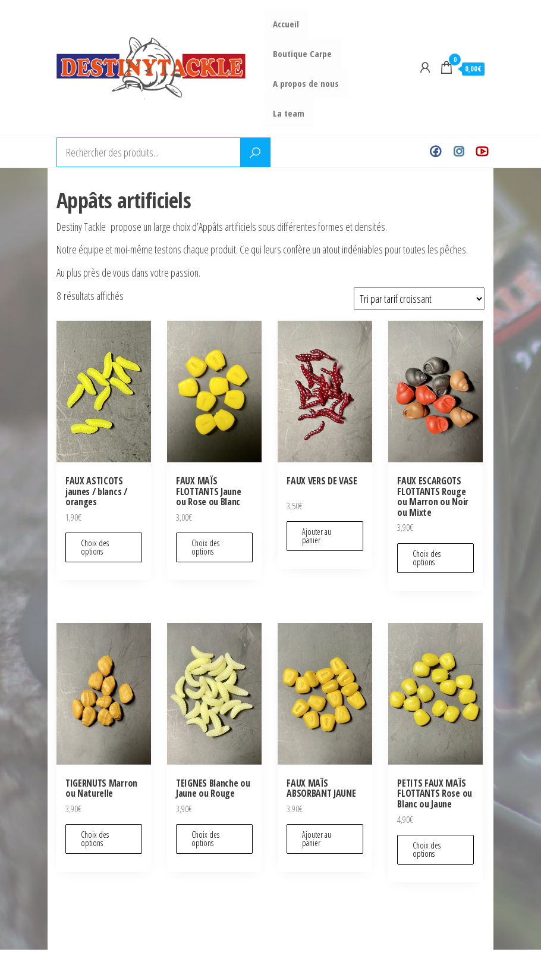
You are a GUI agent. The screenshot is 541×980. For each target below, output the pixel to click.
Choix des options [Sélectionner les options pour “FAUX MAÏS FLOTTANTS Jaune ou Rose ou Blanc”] (205, 547)
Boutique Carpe (303, 54)
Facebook (435, 152)
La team (289, 113)
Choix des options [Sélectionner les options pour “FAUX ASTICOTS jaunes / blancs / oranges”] (95, 547)
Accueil (287, 24)
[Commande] (419, 299)
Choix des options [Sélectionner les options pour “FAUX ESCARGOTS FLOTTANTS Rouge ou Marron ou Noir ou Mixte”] (427, 558)
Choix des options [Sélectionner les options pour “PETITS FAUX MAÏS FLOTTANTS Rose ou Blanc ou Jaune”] (427, 849)
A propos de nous (306, 83)
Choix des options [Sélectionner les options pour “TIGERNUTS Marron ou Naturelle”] (95, 839)
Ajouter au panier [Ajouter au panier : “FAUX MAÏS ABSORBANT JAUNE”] (317, 839)
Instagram (459, 152)
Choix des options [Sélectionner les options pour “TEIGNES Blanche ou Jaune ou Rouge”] (205, 839)
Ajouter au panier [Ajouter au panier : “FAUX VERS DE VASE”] (317, 536)
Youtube (482, 152)
